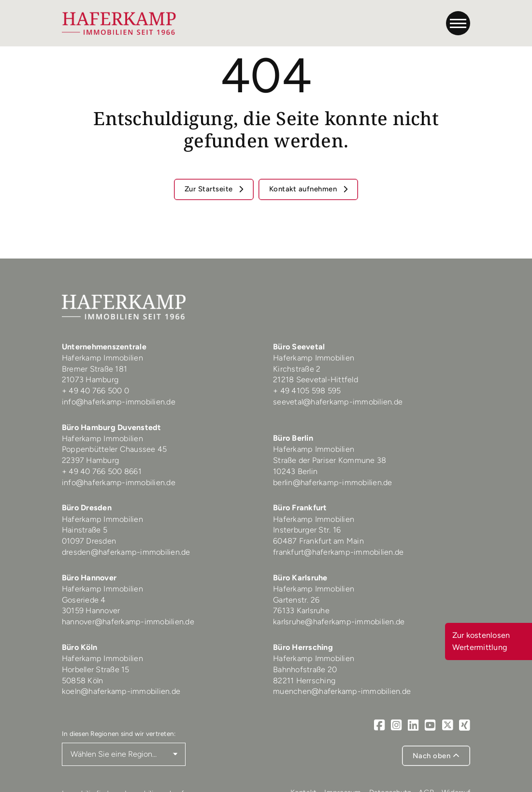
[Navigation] (458, 23)
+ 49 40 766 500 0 (95, 391)
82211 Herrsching (304, 681)
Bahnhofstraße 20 (305, 670)
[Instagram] (396, 725)
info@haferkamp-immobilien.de (119, 402)
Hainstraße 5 (85, 530)
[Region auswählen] (124, 754)
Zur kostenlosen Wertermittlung (481, 641)
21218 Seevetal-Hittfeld (316, 380)
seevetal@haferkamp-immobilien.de (338, 402)
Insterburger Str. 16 (307, 530)
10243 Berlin (295, 471)
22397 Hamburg (90, 460)
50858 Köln (83, 681)
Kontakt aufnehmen (304, 189)
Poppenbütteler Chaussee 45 (115, 449)
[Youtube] (430, 725)
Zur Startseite (210, 189)
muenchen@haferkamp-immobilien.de (342, 691)
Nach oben (436, 756)
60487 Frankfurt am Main (318, 541)
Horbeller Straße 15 (96, 670)
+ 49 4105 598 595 (307, 391)
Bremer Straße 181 (96, 369)
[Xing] (465, 725)
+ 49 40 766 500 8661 (102, 471)
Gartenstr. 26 (296, 600)
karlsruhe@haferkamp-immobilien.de (339, 622)
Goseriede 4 (84, 600)
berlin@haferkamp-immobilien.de (333, 482)
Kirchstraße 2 (298, 369)
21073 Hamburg (91, 380)
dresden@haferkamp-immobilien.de (126, 552)
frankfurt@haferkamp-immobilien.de (338, 552)
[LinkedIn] (413, 725)
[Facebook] (380, 725)
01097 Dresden (89, 541)
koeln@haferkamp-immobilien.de (121, 691)
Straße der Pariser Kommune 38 (330, 460)
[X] (448, 725)
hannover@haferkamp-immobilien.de (128, 622)
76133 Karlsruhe (301, 611)
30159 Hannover (91, 611)
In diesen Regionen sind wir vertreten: (119, 734)
